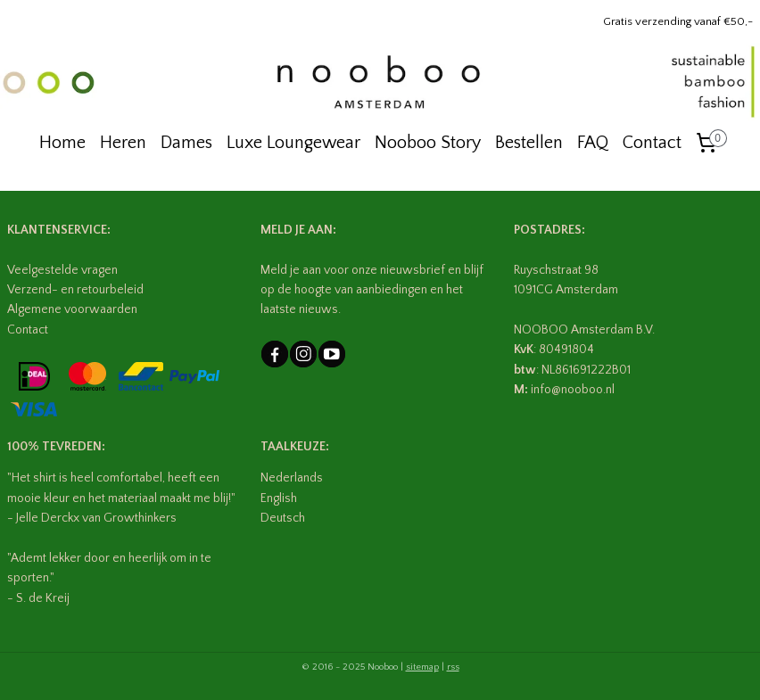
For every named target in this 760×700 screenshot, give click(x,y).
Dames (186, 143)
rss (453, 667)
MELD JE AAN (297, 230)
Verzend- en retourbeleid (75, 290)
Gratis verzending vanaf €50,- (678, 21)
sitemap (422, 667)
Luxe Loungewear (293, 143)
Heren (123, 143)
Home (62, 143)
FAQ (593, 143)
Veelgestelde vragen (62, 270)
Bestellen (529, 143)
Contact (652, 143)
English (279, 498)
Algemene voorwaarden (72, 309)
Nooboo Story (428, 143)
